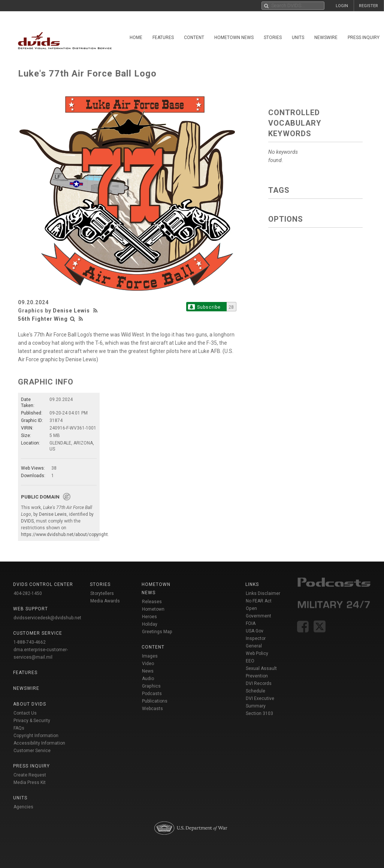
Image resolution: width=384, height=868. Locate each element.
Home (136, 38)
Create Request (30, 775)
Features (163, 38)
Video (148, 664)
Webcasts (152, 709)
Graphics (151, 686)
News (148, 671)
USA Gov (255, 631)
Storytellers (102, 593)
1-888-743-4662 (30, 642)
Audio (148, 679)
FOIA (251, 623)
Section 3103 (259, 713)
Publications (155, 701)
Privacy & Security (32, 721)
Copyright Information (36, 736)
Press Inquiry (364, 38)
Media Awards (105, 601)
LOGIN (342, 6)
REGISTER (368, 6)
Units (298, 38)
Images (150, 656)
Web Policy (257, 653)
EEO (250, 661)
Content (194, 38)
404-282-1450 (28, 593)
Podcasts (152, 694)
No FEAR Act (259, 601)
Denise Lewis (71, 311)
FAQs (19, 728)
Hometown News (234, 38)
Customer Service (32, 751)
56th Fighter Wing (43, 319)
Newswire (326, 38)
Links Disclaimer (263, 593)
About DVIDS (30, 704)
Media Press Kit (30, 782)
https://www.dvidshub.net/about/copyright (64, 535)
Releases (152, 602)
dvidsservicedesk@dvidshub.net (47, 618)
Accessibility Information (39, 743)
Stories (273, 38)
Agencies (23, 807)
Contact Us (25, 713)
